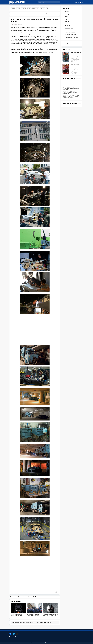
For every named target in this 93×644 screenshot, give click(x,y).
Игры (47, 8)
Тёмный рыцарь (18, 588)
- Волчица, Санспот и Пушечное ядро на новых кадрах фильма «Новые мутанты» (71, 89)
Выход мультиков (69, 28)
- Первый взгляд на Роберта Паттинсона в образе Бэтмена (71, 81)
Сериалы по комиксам (70, 35)
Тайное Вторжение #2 (76, 52)
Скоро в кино (68, 26)
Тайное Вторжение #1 (76, 64)
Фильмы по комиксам (70, 32)
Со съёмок (23, 8)
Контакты (12, 637)
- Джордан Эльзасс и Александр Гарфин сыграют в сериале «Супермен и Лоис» (70, 93)
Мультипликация (35, 8)
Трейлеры (43, 8)
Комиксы (67, 22)
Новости (20, 25)
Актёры (66, 17)
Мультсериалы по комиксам (72, 37)
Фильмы (18, 8)
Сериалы (13, 8)
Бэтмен (13, 588)
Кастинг (29, 8)
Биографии (67, 14)
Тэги (16, 637)
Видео (66, 19)
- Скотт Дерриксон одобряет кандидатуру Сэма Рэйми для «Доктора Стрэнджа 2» (71, 85)
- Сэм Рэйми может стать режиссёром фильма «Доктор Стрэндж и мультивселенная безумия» (71, 96)
